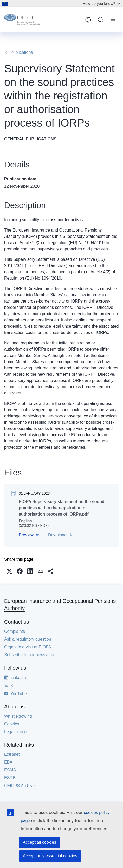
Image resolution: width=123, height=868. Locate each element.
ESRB (10, 778)
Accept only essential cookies (50, 856)
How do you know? (101, 4)
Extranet (12, 754)
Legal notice (15, 732)
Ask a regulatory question (28, 639)
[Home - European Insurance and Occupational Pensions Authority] (43, 20)
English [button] (88, 20)
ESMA (10, 770)
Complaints (15, 631)
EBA (8, 762)
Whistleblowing (18, 716)
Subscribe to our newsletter (29, 655)
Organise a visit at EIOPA (28, 647)
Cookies (12, 724)
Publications (22, 52)
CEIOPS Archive (19, 786)
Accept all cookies (40, 842)
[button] (29, 535)
